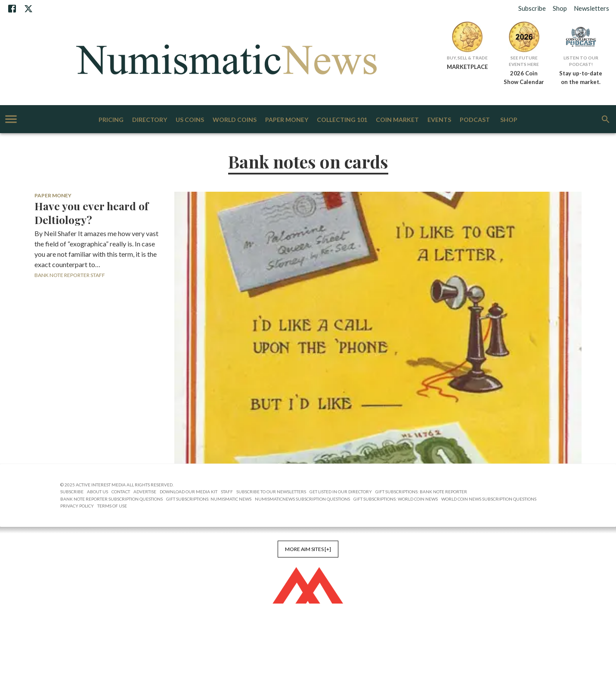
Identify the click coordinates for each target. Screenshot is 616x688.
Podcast (475, 120)
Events (439, 120)
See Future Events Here (524, 61)
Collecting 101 (342, 120)
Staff (227, 492)
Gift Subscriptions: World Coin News (396, 499)
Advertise (145, 492)
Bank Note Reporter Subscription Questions (111, 499)
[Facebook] (12, 9)
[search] (606, 119)
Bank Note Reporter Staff (70, 275)
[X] (28, 9)
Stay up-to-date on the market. (581, 78)
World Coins (235, 120)
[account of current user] (11, 119)
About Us (98, 492)
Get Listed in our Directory (341, 492)
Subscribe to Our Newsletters (271, 492)
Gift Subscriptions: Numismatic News (209, 499)
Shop (560, 8)
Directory (150, 120)
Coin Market (397, 120)
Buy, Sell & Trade (467, 58)
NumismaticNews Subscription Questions (302, 499)
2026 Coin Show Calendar (524, 78)
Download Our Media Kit (189, 492)
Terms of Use (112, 506)
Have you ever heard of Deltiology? (91, 213)
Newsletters (591, 8)
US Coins (190, 120)
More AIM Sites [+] (308, 549)
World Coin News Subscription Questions (489, 499)
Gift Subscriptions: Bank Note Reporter (421, 492)
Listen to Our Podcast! (581, 61)
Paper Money (287, 120)
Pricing (111, 120)
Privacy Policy (77, 506)
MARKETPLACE (467, 67)
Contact (121, 492)
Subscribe (532, 8)
